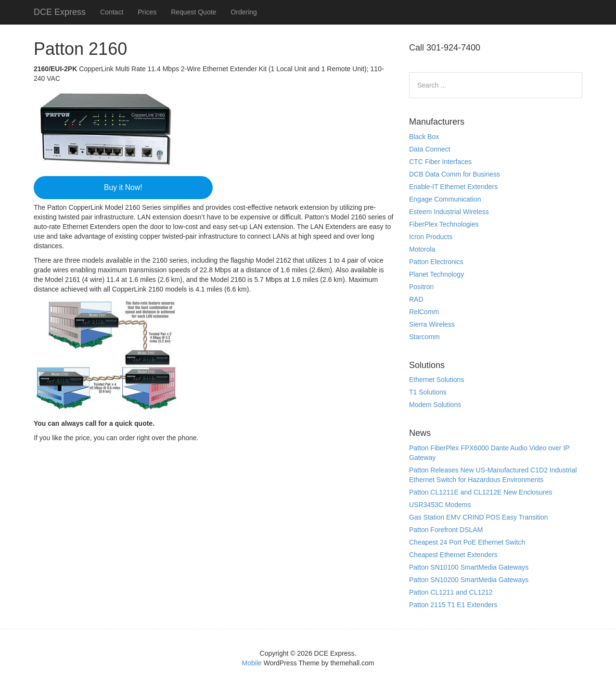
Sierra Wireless (432, 324)
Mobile (252, 663)
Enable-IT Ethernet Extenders (453, 187)
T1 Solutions (428, 392)
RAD (416, 299)
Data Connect (430, 149)
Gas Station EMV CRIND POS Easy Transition (479, 517)
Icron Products (431, 237)
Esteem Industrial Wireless (449, 212)
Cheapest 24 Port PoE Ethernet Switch (467, 542)
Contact (112, 12)
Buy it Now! (123, 187)
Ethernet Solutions (436, 380)
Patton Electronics (436, 262)
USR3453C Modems (440, 505)
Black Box (424, 137)
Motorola (422, 249)
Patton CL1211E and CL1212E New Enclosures (481, 492)
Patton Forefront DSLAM (446, 530)
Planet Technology (436, 274)
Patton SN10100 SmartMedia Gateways (469, 567)
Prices (147, 12)
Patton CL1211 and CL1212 (451, 592)
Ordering (244, 12)
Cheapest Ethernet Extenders (453, 555)
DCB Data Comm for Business (455, 174)
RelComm (424, 312)
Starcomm (424, 337)
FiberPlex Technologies (444, 224)
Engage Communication (445, 199)
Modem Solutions (435, 405)
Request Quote (193, 12)
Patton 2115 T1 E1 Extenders (453, 605)
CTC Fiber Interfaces (440, 162)
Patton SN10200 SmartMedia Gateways (469, 580)
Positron (421, 287)
